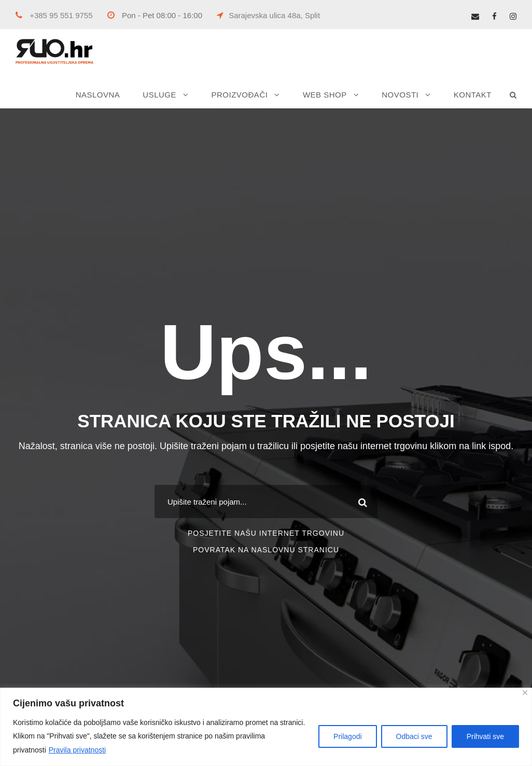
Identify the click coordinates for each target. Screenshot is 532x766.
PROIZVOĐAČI (240, 95)
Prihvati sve (485, 736)
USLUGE (159, 95)
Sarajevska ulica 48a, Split (268, 15)
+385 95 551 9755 (54, 15)
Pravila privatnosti (78, 750)
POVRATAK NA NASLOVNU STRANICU (266, 550)
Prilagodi (347, 736)
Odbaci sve (414, 736)
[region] (266, 727)
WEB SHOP (325, 95)
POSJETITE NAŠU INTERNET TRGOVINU (266, 533)
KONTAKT (473, 95)
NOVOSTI (400, 95)
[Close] (525, 693)
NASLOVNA (98, 95)
